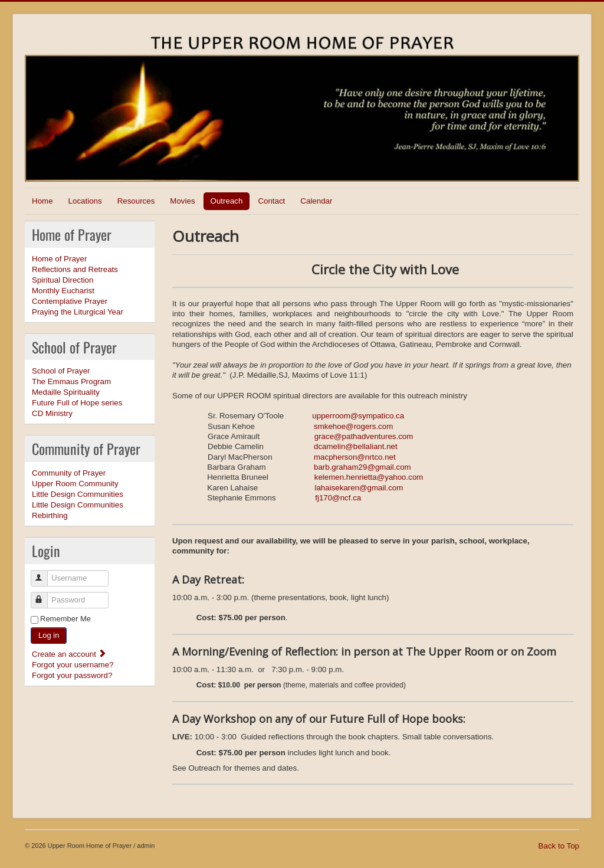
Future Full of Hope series (77, 403)
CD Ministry (52, 413)
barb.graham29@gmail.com (362, 467)
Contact (271, 201)
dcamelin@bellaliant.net (356, 446)
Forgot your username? (73, 665)
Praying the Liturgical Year (78, 312)
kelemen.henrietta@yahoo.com (369, 477)
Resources (136, 201)
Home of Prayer (59, 259)
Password (45, 595)
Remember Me (65, 619)
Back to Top (559, 846)
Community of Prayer (69, 473)
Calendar (316, 201)
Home (42, 201)
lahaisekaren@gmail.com (359, 488)
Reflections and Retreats (75, 269)
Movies (182, 201)
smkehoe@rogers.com (353, 426)
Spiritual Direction (63, 280)
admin (146, 846)
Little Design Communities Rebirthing (78, 510)
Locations (85, 201)
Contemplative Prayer (70, 301)
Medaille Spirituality (66, 392)
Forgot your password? (72, 675)
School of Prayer (61, 371)
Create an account (69, 654)
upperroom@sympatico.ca (358, 416)
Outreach (227, 201)
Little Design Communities (78, 494)
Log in (49, 635)
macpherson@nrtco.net (355, 457)
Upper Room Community (75, 484)
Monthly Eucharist (63, 291)
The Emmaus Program (71, 381)
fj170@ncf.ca (338, 498)
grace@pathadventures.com (364, 436)
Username (45, 573)
